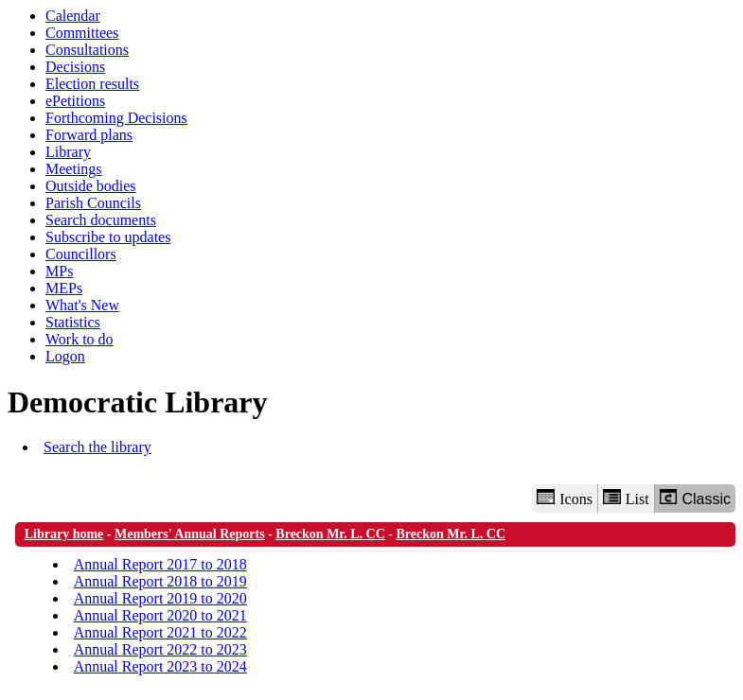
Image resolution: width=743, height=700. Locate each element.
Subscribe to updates (108, 237)
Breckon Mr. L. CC (330, 534)
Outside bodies (91, 186)
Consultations (87, 50)
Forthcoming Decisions (116, 118)
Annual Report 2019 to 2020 (160, 598)
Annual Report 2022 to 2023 (160, 649)
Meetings (74, 169)
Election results (92, 84)
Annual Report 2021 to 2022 (160, 632)
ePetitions (75, 101)
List (626, 498)
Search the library (97, 447)
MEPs (64, 288)
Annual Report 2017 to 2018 (160, 564)
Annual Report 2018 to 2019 (160, 581)
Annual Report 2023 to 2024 (160, 666)
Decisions (75, 67)
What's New (82, 305)
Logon (65, 356)
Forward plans (89, 135)
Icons (564, 498)
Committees (82, 33)
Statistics (73, 322)
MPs (59, 271)
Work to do (80, 339)
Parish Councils (93, 203)
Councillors (81, 254)
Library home (64, 534)
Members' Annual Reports (190, 534)
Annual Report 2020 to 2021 (160, 615)
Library (68, 152)
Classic (695, 498)
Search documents (101, 220)
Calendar (73, 16)
